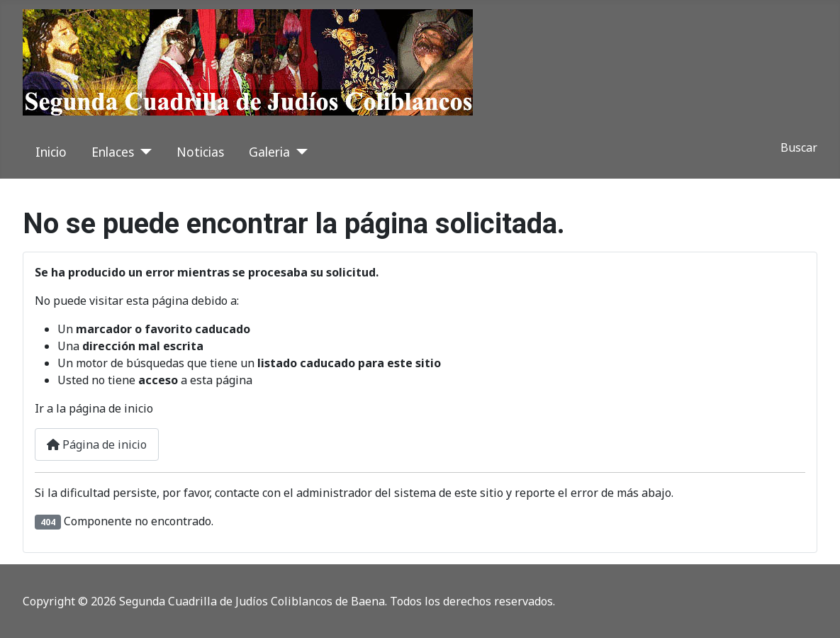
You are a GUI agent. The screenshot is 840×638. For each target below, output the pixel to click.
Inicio (51, 152)
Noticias (200, 152)
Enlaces (113, 152)
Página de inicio (97, 444)
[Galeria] (299, 152)
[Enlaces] (143, 152)
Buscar (799, 147)
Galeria (269, 152)
